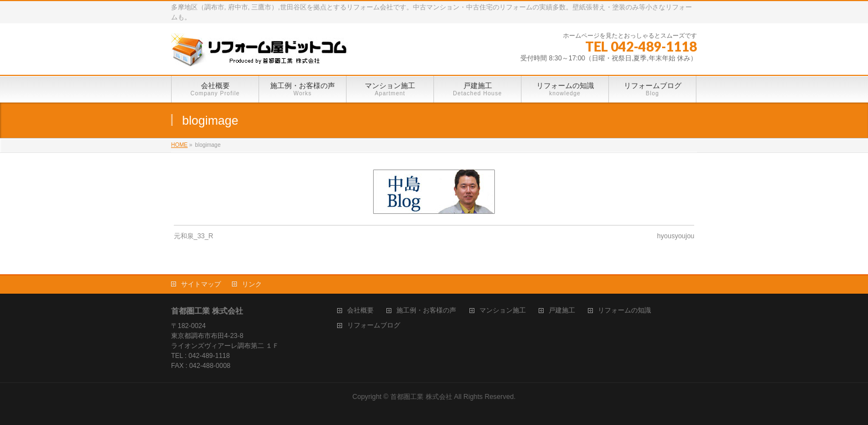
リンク (252, 284)
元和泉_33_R (193, 236)
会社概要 (360, 311)
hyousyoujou (676, 236)
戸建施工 (562, 311)
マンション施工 (503, 311)
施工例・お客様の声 (426, 311)
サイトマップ (201, 284)
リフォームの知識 (624, 311)
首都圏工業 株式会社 (421, 397)
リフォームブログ (374, 326)
